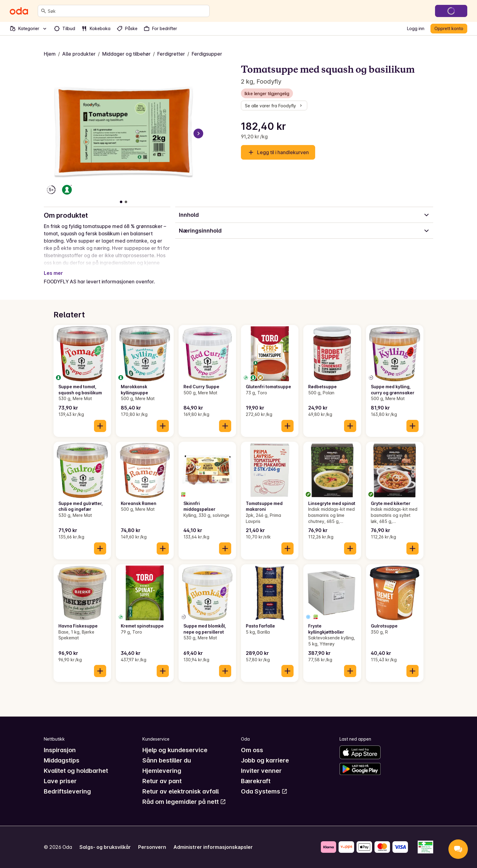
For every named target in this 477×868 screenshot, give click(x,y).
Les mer (53, 273)
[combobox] (127, 11)
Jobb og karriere (265, 760)
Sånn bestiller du (167, 760)
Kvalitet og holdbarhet (76, 771)
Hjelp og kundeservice (175, 750)
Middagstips (62, 760)
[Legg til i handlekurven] (100, 426)
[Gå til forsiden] (19, 11)
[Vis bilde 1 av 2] (121, 202)
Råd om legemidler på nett (184, 802)
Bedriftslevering (67, 791)
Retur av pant (162, 781)
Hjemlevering (162, 771)
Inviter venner (261, 771)
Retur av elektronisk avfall (181, 791)
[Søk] (44, 11)
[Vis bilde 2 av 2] (126, 202)
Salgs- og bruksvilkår (105, 847)
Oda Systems (264, 791)
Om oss (252, 750)
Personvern (152, 847)
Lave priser (60, 781)
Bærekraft (256, 781)
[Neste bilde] (198, 133)
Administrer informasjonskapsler (213, 847)
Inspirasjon (60, 750)
